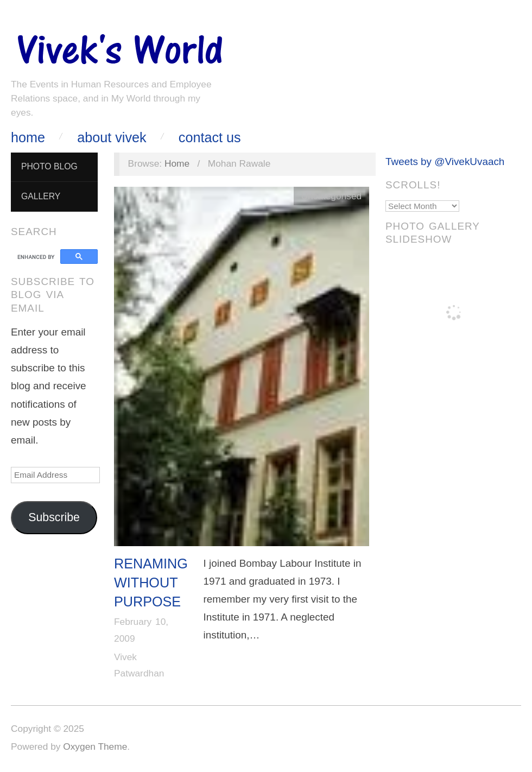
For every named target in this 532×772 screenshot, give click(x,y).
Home (28, 138)
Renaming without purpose (151, 583)
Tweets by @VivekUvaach (445, 162)
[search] (37, 257)
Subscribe (54, 517)
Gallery (41, 196)
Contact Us (210, 138)
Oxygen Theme (95, 746)
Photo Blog (49, 166)
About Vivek (112, 138)
